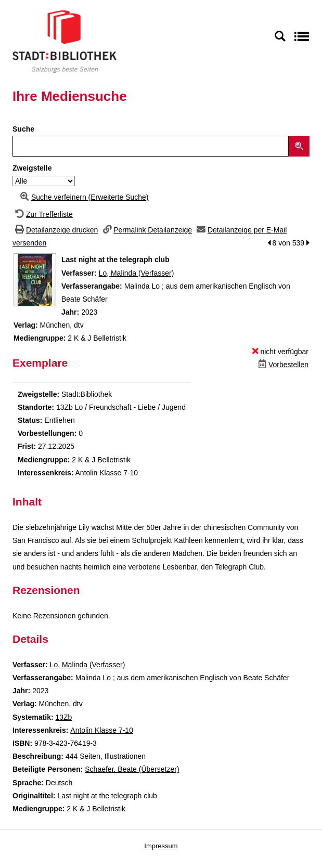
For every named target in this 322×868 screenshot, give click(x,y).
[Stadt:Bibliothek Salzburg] (65, 41)
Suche (23, 129)
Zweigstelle (32, 168)
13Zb (63, 717)
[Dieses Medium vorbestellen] (282, 365)
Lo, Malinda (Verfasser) (137, 273)
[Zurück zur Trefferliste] (43, 214)
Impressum (161, 846)
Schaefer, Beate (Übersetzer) (132, 769)
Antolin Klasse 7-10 (102, 730)
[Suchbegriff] (151, 146)
